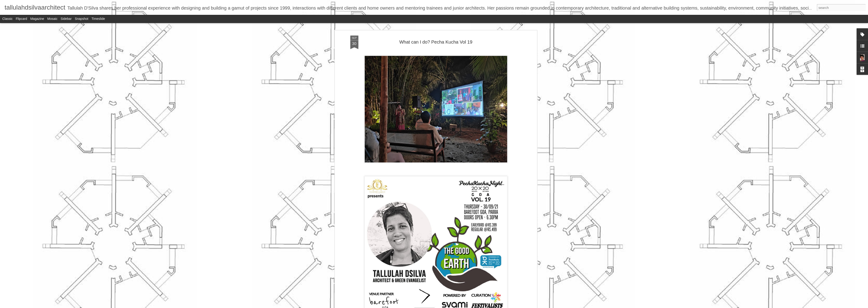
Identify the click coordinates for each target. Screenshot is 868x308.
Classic (7, 19)
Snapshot (82, 19)
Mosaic (52, 19)
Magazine (37, 19)
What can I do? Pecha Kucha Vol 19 (436, 42)
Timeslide (98, 19)
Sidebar (66, 19)
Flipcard (21, 19)
